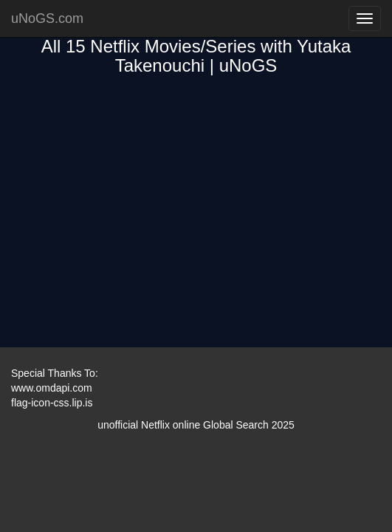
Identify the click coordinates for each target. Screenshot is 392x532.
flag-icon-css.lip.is (52, 403)
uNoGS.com (47, 18)
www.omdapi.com (52, 388)
